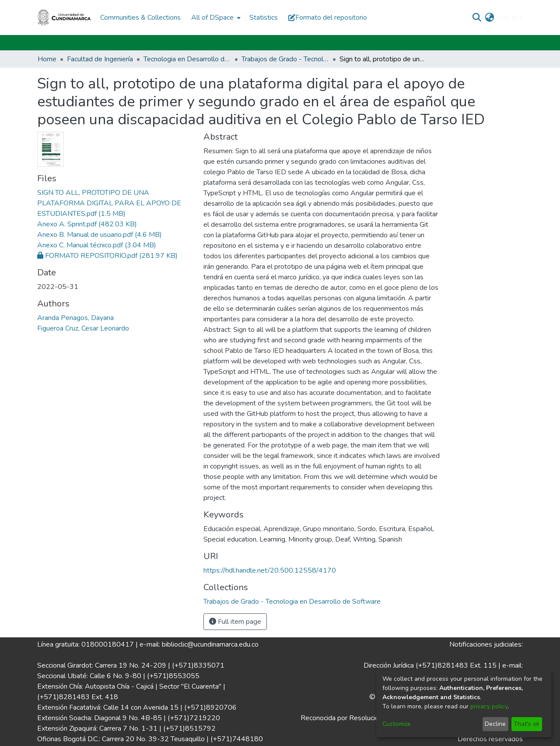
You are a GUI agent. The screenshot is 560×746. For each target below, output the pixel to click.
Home (47, 59)
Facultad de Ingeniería (100, 59)
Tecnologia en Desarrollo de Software (187, 59)
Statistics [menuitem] (264, 18)
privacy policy (489, 706)
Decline (495, 724)
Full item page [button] (235, 622)
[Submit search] (477, 18)
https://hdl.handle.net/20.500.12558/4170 (270, 570)
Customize (397, 724)
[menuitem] (215, 18)
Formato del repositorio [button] (328, 18)
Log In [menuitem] (507, 18)
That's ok (527, 724)
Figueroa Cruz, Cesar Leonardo (83, 328)
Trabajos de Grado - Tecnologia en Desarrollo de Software (285, 59)
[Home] (64, 18)
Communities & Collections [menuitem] (140, 18)
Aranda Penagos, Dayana (75, 318)
